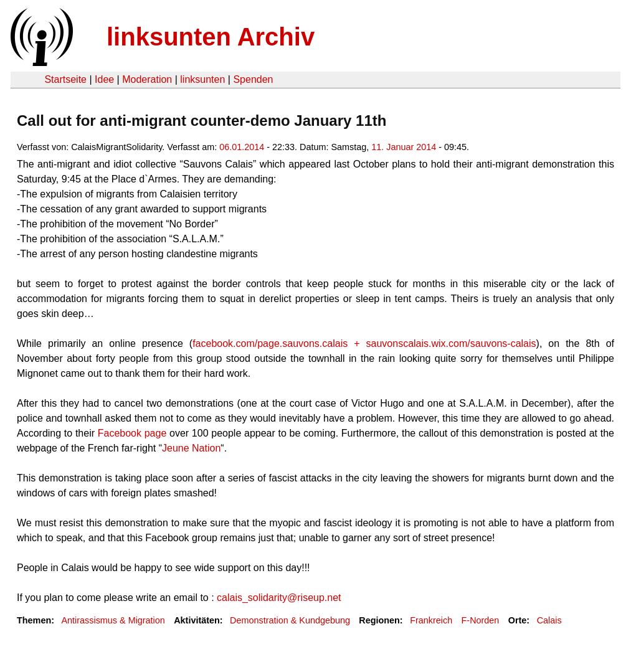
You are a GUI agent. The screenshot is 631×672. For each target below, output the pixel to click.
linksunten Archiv (211, 37)
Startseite (65, 79)
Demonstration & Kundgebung (290, 620)
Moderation (147, 79)
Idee (104, 79)
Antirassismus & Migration (113, 620)
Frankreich (431, 620)
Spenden (253, 79)
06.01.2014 (242, 147)
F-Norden (481, 620)
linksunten (202, 79)
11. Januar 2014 (404, 147)
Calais (549, 620)
